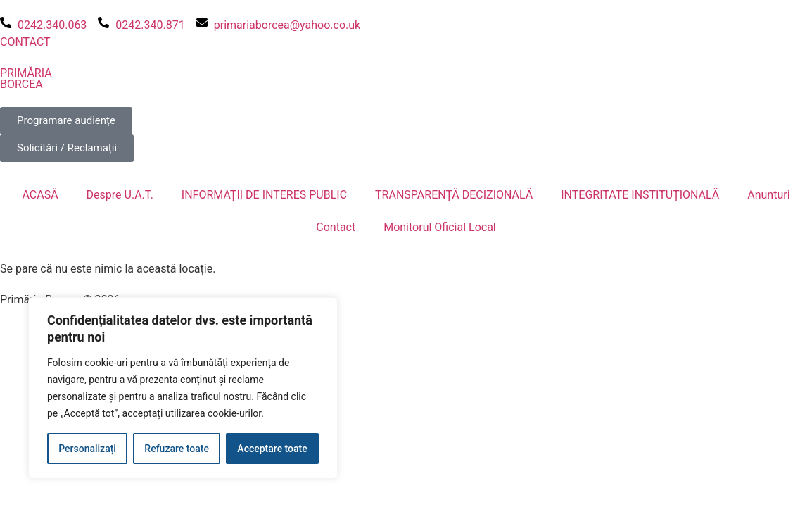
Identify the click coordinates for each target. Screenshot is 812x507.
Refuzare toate (177, 449)
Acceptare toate (272, 449)
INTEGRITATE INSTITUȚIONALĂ (640, 195)
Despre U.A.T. (120, 195)
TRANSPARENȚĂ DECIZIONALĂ (454, 195)
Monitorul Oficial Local (440, 227)
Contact (336, 227)
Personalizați (87, 449)
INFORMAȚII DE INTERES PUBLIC (264, 195)
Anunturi (768, 195)
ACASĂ (40, 195)
